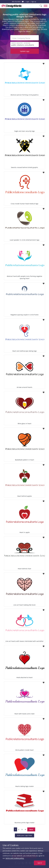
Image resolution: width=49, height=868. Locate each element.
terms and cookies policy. (15, 858)
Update (25, 51)
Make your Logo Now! (24, 835)
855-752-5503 (16, 2)
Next (31, 829)
